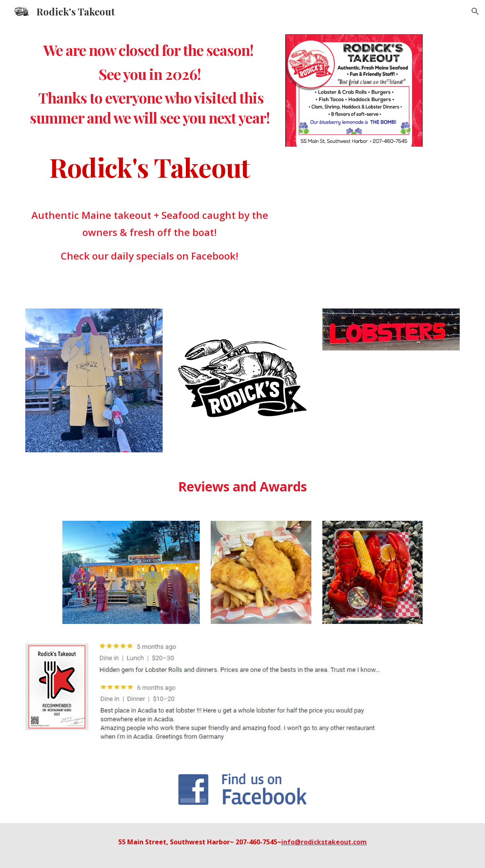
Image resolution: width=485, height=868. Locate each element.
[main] (150, 84)
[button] (475, 11)
